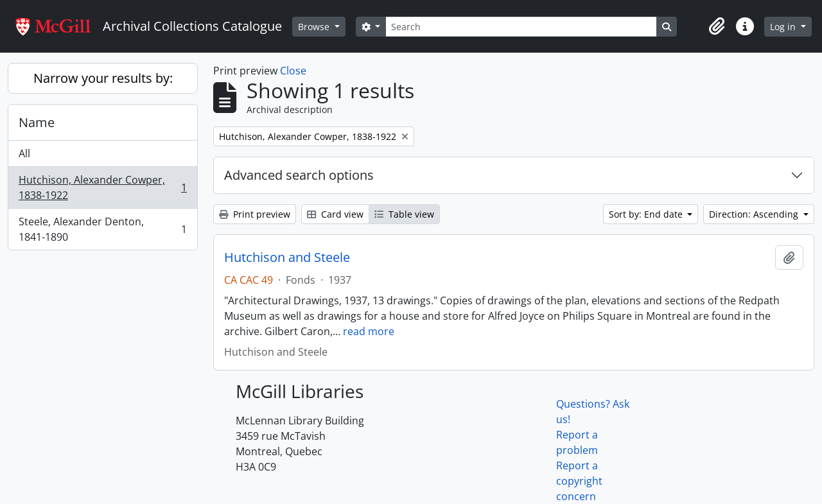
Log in (784, 27)
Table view (404, 214)
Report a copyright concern (579, 481)
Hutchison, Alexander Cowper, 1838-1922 (102, 187)
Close (293, 71)
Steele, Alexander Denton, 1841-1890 (102, 229)
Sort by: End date (647, 214)
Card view (335, 214)
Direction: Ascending (755, 214)
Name (37, 122)
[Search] (521, 27)
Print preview (255, 214)
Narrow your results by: (103, 78)
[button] (717, 26)
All (24, 153)
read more (369, 331)
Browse (315, 27)
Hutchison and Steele (287, 257)
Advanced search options (299, 175)
